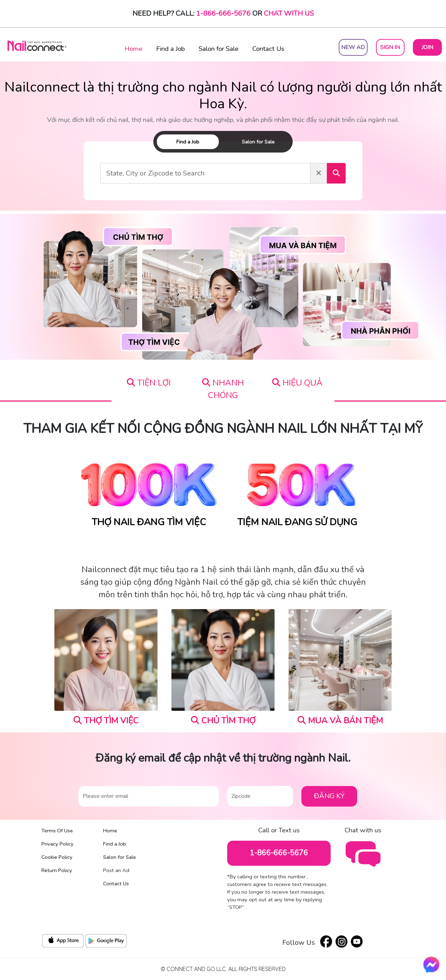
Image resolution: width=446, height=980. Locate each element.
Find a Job (170, 49)
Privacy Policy (57, 844)
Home (133, 49)
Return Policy (57, 870)
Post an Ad (116, 870)
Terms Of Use (57, 831)
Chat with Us (289, 13)
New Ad (353, 47)
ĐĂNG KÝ (329, 796)
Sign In (390, 47)
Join (427, 47)
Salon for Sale (218, 49)
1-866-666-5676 (223, 13)
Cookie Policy (57, 857)
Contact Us (268, 49)
